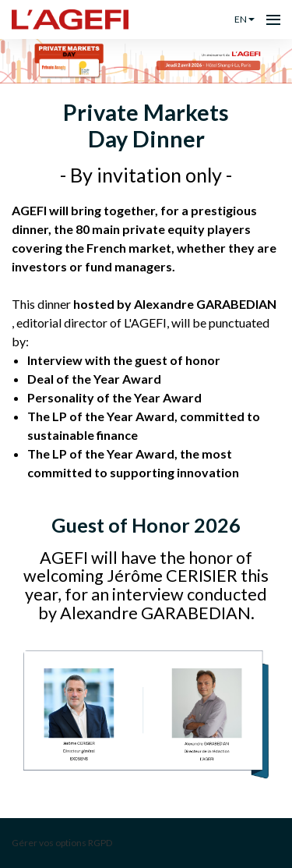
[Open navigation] (273, 19)
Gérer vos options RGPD (62, 843)
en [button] (245, 19)
